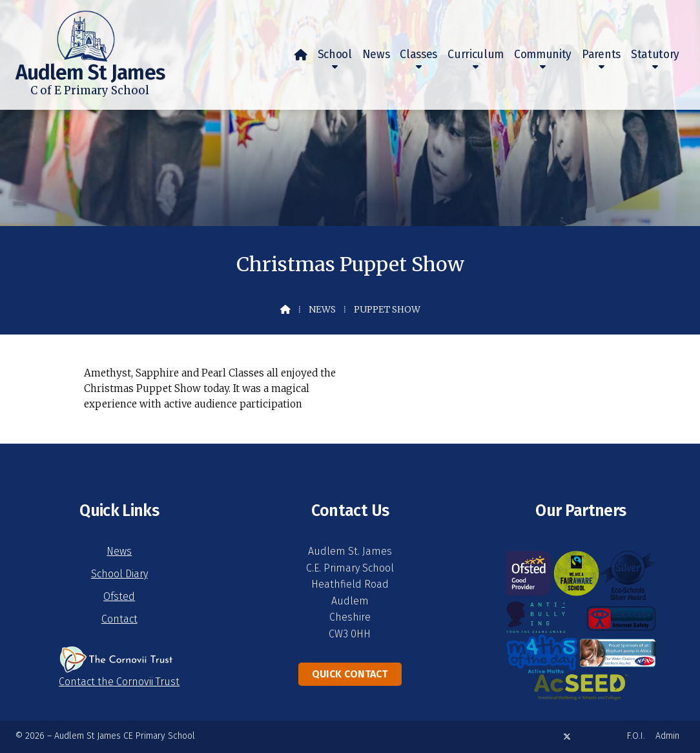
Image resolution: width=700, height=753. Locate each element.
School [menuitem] (335, 55)
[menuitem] (301, 55)
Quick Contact (350, 674)
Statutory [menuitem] (655, 55)
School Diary (119, 574)
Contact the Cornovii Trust (119, 682)
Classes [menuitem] (418, 55)
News (322, 309)
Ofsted (119, 596)
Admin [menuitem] (667, 736)
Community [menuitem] (543, 55)
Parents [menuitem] (601, 55)
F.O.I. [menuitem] (636, 736)
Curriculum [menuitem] (476, 55)
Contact (119, 619)
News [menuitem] (376, 55)
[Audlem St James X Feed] (567, 737)
